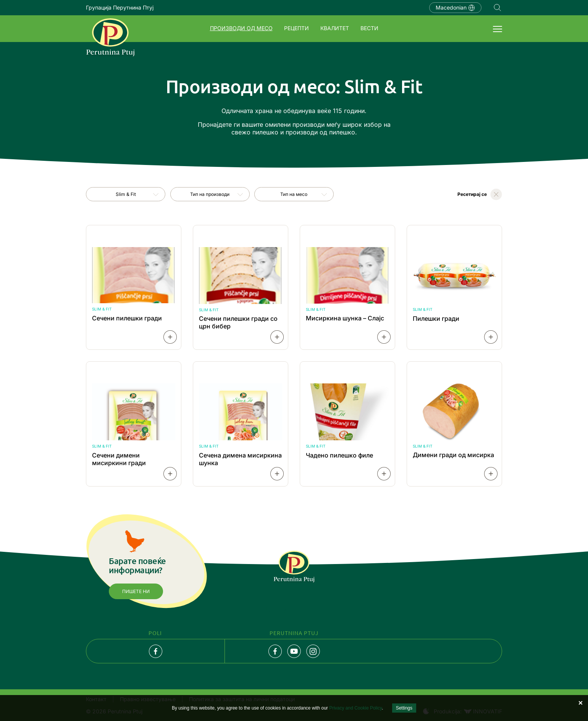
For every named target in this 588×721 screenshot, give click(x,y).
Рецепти (296, 28)
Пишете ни (136, 591)
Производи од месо (241, 28)
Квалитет (335, 28)
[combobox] (126, 194)
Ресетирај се (472, 194)
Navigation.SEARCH (498, 8)
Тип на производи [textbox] (210, 194)
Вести (369, 28)
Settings (404, 708)
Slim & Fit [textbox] (126, 194)
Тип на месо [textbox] (294, 194)
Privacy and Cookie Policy (355, 708)
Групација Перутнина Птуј (120, 7)
